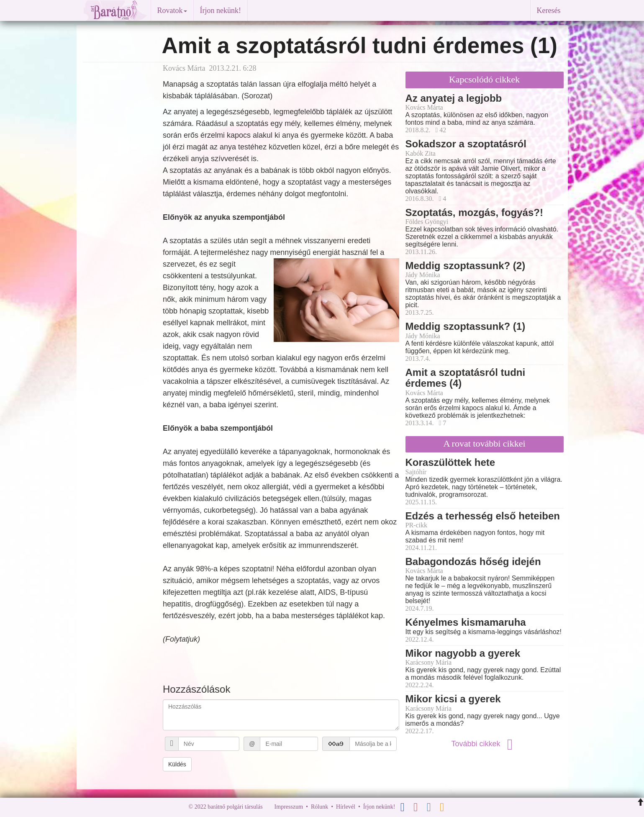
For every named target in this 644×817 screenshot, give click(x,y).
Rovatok (172, 10)
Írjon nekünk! (221, 10)
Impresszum (289, 807)
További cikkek (484, 744)
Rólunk (319, 807)
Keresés (549, 10)
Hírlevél (346, 807)
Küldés (177, 764)
